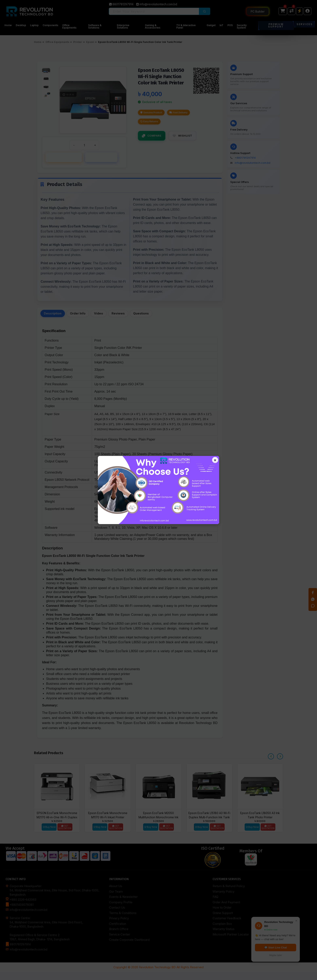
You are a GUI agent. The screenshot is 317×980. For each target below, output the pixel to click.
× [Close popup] (214, 461)
